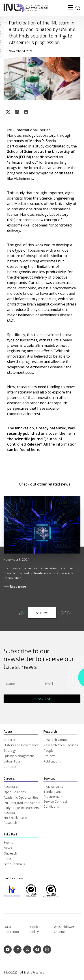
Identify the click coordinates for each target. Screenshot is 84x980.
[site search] (78, 8)
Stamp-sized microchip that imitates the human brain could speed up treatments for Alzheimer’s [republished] (39, 573)
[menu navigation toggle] (71, 8)
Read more (18, 586)
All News (42, 613)
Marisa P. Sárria (43, 141)
